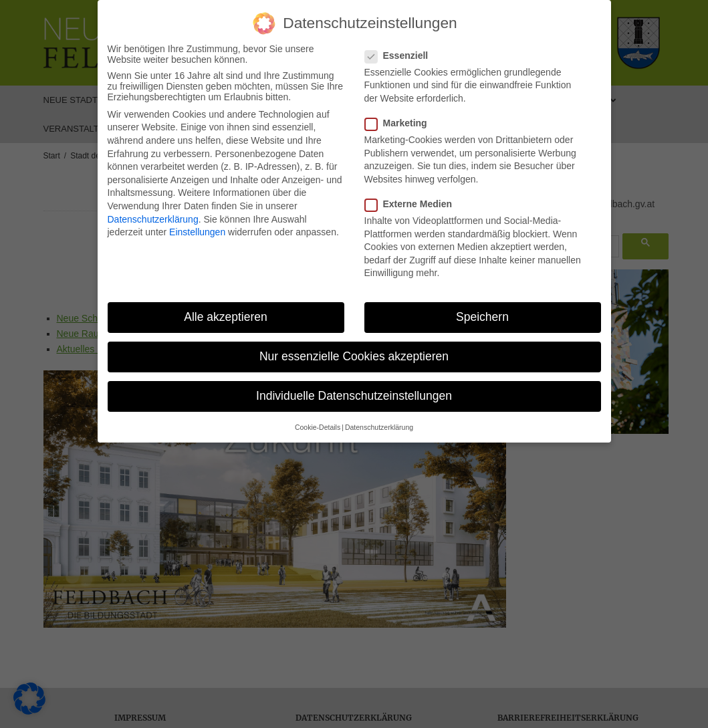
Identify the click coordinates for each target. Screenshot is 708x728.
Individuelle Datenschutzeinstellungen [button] (354, 394)
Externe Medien (412, 201)
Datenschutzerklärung (153, 217)
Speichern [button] (482, 314)
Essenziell (401, 53)
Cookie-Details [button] (318, 424)
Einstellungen (197, 229)
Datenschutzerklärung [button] (379, 424)
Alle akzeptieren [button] (226, 314)
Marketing (400, 120)
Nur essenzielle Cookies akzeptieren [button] (354, 354)
